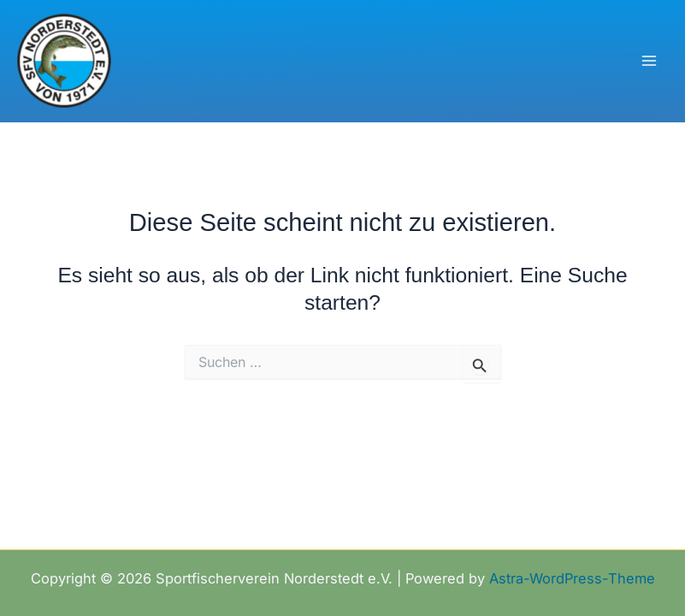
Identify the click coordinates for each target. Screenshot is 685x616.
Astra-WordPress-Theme (572, 578)
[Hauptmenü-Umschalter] (649, 61)
